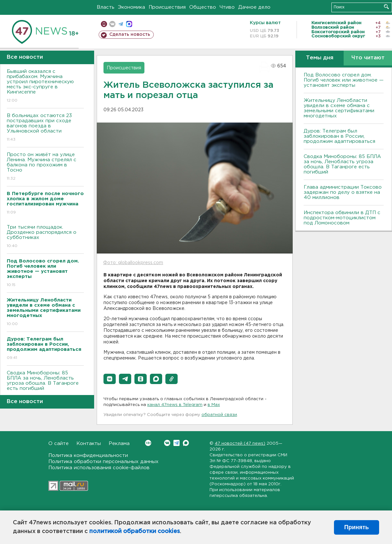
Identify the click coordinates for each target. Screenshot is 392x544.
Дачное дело (254, 7)
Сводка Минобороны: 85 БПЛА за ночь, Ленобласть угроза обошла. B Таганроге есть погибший (45, 385)
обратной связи (219, 415)
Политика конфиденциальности (88, 455)
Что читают (368, 58)
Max (186, 443)
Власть (106, 7)
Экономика (132, 7)
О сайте (59, 444)
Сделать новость (130, 35)
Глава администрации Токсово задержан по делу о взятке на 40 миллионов (343, 192)
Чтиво (227, 7)
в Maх (214, 405)
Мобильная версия (104, 24)
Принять (357, 527)
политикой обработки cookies (135, 531)
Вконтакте (148, 443)
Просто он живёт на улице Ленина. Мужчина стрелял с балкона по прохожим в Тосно (45, 167)
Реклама (119, 444)
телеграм (121, 24)
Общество (203, 7)
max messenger (129, 24)
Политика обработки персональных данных (103, 462)
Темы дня (320, 58)
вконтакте (112, 24)
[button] (110, 379)
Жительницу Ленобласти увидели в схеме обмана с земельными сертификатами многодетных (339, 108)
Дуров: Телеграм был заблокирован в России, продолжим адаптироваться (339, 136)
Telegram (176, 443)
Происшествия (167, 7)
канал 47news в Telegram (175, 405)
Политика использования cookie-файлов (99, 468)
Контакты (89, 444)
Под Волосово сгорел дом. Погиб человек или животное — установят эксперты (344, 80)
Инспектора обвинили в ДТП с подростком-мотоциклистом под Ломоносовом (342, 218)
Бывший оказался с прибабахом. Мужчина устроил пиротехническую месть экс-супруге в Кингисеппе (45, 86)
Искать (386, 7)
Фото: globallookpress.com (133, 263)
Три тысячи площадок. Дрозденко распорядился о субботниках (45, 237)
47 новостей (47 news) (240, 444)
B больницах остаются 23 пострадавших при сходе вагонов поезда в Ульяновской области (45, 128)
